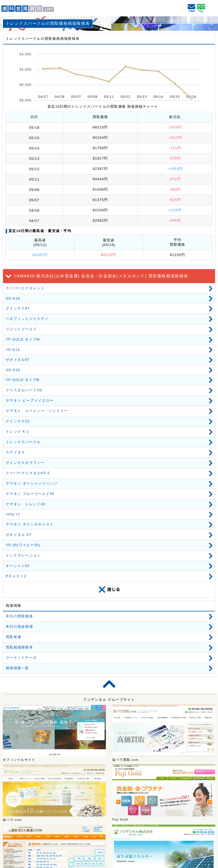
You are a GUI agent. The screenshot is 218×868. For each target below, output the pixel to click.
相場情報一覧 (17, 668)
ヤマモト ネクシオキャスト (30, 524)
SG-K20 (13, 370)
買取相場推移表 (19, 647)
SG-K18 (13, 298)
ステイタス (15, 452)
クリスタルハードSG (24, 390)
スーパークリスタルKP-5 (28, 473)
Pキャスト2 (16, 576)
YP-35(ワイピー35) (23, 545)
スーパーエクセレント (25, 288)
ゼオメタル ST (19, 535)
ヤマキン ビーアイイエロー (30, 400)
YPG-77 (13, 514)
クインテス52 (18, 421)
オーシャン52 (18, 566)
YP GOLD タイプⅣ (23, 339)
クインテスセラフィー (25, 463)
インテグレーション (23, 555)
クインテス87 (18, 308)
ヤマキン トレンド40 (25, 504)
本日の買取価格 (19, 616)
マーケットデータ (21, 658)
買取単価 (13, 637)
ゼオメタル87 (18, 360)
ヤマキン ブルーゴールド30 (30, 494)
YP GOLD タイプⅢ (23, 380)
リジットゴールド (21, 329)
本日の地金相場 (19, 627)
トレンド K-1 (17, 432)
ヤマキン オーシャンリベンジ (32, 483)
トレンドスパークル (23, 442)
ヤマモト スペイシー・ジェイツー (37, 411)
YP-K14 (13, 350)
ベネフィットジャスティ (27, 319)
